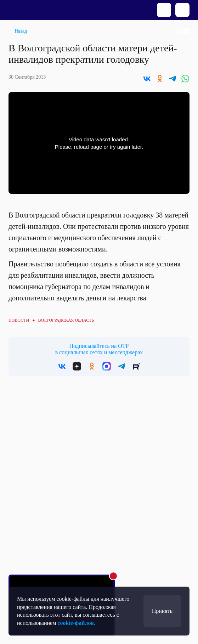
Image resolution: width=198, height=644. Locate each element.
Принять (162, 611)
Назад (21, 31)
